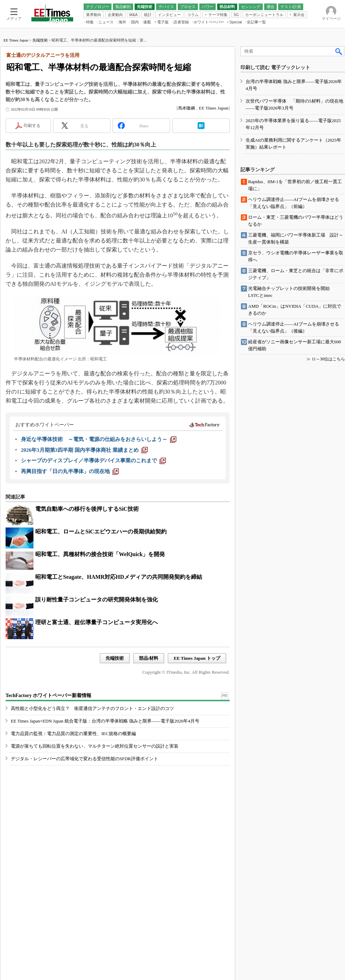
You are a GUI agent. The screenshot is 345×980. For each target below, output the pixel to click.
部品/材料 (149, 658)
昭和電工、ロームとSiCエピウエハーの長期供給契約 (101, 532)
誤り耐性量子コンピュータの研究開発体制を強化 (97, 600)
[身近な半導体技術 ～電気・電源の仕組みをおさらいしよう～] (99, 439)
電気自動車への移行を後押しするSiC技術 (87, 509)
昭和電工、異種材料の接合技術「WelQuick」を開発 (100, 554)
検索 (339, 51)
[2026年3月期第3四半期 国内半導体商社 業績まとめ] (84, 450)
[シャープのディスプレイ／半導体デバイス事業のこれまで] (93, 461)
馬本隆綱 (186, 108)
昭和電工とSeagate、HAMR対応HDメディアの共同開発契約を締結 (119, 577)
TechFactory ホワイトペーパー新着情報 (48, 695)
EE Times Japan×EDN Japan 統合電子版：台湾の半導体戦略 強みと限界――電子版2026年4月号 (105, 721)
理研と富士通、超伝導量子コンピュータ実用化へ (97, 622)
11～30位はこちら (328, 359)
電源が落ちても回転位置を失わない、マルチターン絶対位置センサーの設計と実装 (95, 746)
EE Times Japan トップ (197, 658)
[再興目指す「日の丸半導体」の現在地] (70, 471)
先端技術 (40, 40)
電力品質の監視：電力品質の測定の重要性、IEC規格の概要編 (73, 734)
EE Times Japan (16, 40)
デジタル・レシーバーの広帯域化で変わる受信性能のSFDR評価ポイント (85, 759)
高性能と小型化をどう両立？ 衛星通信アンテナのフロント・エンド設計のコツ (92, 708)
